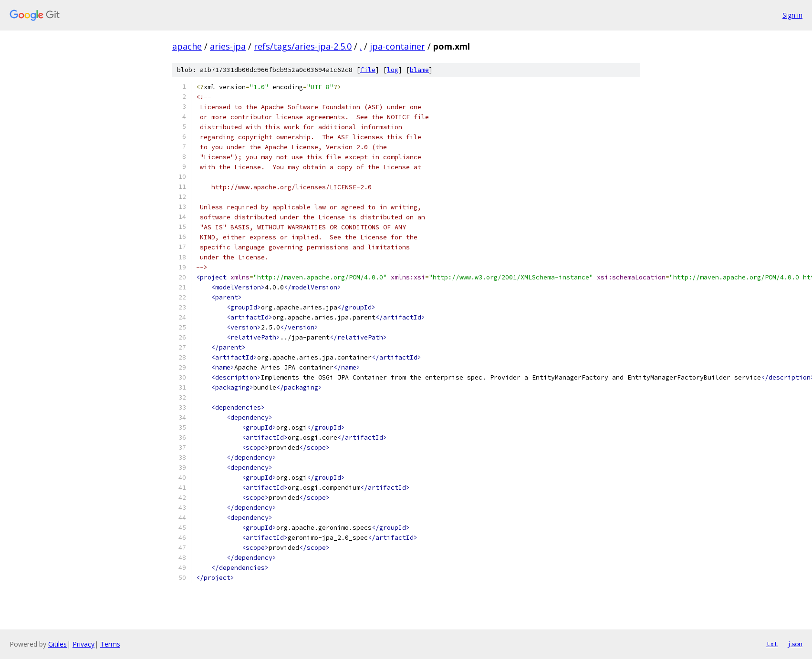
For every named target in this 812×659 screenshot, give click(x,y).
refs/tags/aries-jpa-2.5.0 (303, 46)
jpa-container (397, 46)
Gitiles (57, 644)
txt (772, 644)
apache (187, 46)
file (368, 70)
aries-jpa (228, 46)
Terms (110, 644)
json (795, 644)
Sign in (792, 15)
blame (419, 70)
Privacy (83, 644)
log (393, 70)
